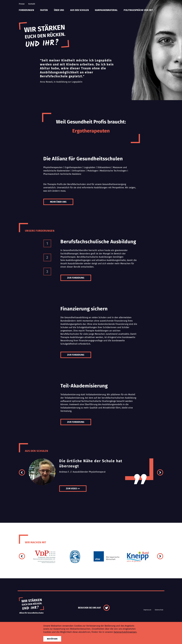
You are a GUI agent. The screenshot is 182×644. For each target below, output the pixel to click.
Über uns (59, 10)
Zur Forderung (76, 278)
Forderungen (26, 10)
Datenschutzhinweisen (125, 632)
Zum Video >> (73, 489)
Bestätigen (52, 639)
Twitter (107, 608)
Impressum (147, 610)
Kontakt (32, 4)
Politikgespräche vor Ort (138, 10)
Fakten (44, 10)
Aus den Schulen (80, 10)
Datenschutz (159, 610)
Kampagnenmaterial (106, 10)
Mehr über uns (58, 202)
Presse (22, 4)
